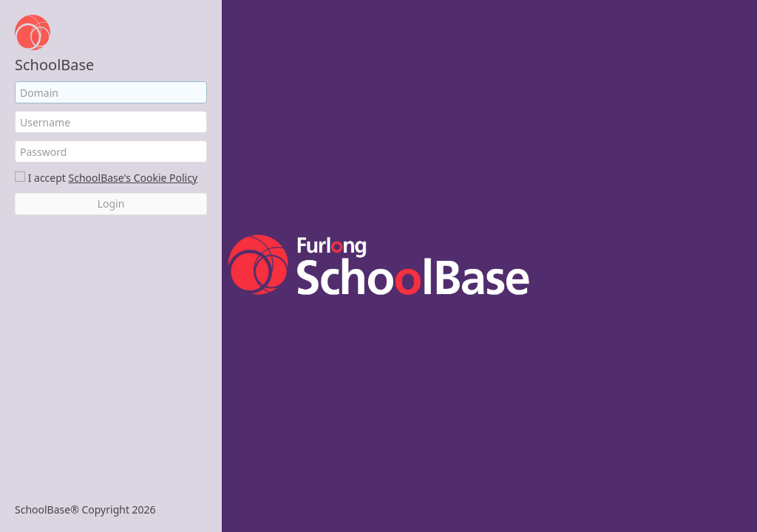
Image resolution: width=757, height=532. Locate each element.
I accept (47, 178)
